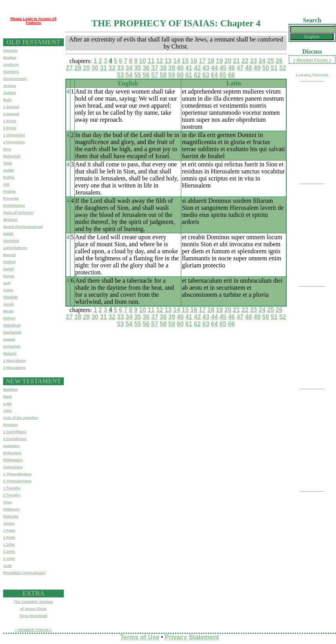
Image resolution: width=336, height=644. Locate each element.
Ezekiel (9, 262)
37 (155, 68)
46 (231, 68)
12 (160, 61)
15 (185, 61)
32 (112, 68)
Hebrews (11, 516)
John (7, 411)
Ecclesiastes (14, 206)
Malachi (10, 354)
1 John (9, 545)
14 (177, 61)
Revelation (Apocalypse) (24, 573)
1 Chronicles (14, 135)
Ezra (7, 149)
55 (137, 75)
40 (180, 68)
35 (137, 68)
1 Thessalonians (17, 474)
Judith (9, 170)
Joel (7, 283)
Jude (7, 566)
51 (274, 68)
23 (253, 61)
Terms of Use (140, 637)
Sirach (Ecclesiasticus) (23, 227)
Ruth (7, 100)
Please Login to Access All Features (33, 21)
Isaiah (8, 234)
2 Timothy (12, 495)
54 (129, 75)
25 (271, 61)
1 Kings (10, 121)
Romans (10, 425)
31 (103, 68)
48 (249, 68)
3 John (9, 559)
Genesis (10, 51)
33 (121, 68)
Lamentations (15, 248)
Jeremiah (11, 241)
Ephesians (12, 453)
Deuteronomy (15, 79)
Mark (7, 397)
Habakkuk (12, 325)
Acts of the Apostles (21, 418)
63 (206, 75)
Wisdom (10, 220)
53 (121, 75)
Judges (10, 93)
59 (172, 75)
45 (223, 68)
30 (95, 68)
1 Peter (9, 530)
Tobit (7, 163)
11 (151, 61)
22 (245, 61)
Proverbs (11, 198)
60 (180, 75)
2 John (9, 552)
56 (146, 75)
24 (262, 61)
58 (163, 75)
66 (231, 75)
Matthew (10, 390)
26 (279, 61)
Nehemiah (12, 156)
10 (143, 61)
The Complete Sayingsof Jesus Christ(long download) (33, 609)
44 (215, 68)
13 (168, 61)
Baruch (9, 255)
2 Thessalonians (17, 481)
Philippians (13, 460)
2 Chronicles (14, 142)
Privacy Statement (192, 637)
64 (215, 75)
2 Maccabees (14, 368)
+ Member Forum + (312, 60)
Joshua (10, 86)
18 (211, 61)
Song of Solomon (18, 213)
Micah (8, 311)
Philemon (11, 509)
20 (228, 61)
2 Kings (10, 128)
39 (172, 68)
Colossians (13, 467)
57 (155, 75)
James (9, 523)
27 (69, 68)
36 (146, 68)
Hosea (9, 276)
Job (6, 184)
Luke (7, 404)
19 (219, 61)
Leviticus (11, 65)
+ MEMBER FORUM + (33, 630)
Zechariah (12, 346)
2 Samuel (11, 114)
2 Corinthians (15, 439)
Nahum (9, 318)
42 (197, 68)
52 (283, 68)
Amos (8, 290)
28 (78, 68)
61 (189, 75)
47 (240, 68)
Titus (7, 502)
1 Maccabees (14, 361)
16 (194, 61)
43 (206, 68)
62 (197, 75)
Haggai (9, 339)
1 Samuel (11, 107)
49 (257, 68)
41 (189, 68)
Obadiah (10, 297)
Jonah (8, 304)
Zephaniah (12, 332)
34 (129, 68)
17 (202, 61)
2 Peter (9, 538)
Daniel (9, 269)
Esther (9, 177)
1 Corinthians (15, 432)
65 (223, 75)
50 (266, 68)
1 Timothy (12, 488)
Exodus (10, 58)
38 (163, 68)
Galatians (11, 446)
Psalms (10, 191)
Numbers (11, 72)
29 (87, 68)
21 (237, 61)
